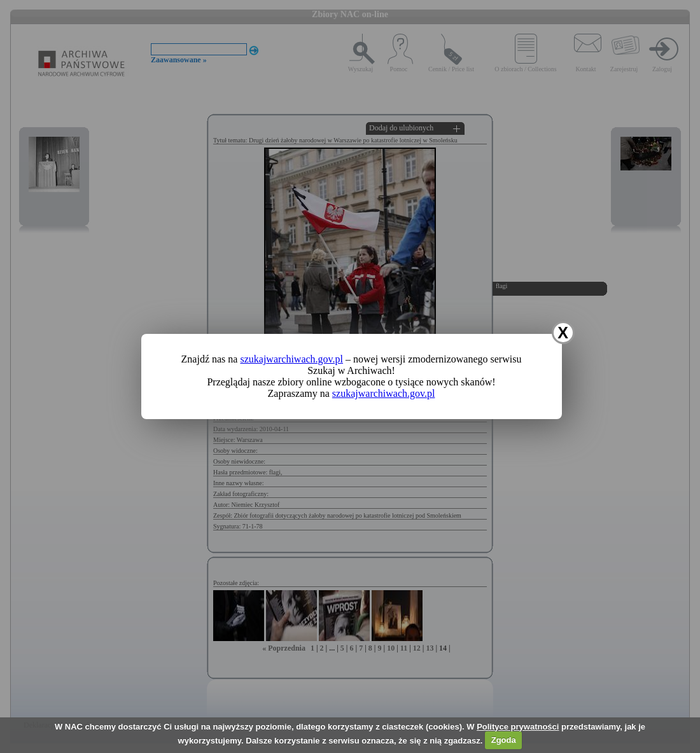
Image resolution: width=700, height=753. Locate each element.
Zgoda (504, 740)
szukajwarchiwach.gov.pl (291, 359)
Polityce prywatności (518, 727)
